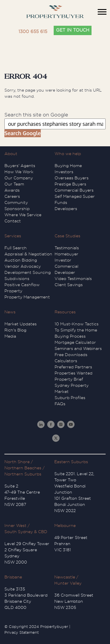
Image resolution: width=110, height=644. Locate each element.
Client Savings (69, 285)
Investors (64, 172)
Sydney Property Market (72, 388)
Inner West (15, 525)
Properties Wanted (73, 373)
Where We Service (23, 215)
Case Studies (67, 236)
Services (13, 236)
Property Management (27, 297)
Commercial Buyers (74, 190)
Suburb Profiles (70, 398)
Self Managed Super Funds (75, 199)
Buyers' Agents (20, 166)
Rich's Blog (15, 330)
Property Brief (69, 379)
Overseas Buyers (72, 178)
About (11, 154)
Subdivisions (17, 279)
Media (10, 336)
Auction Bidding (21, 260)
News (10, 312)
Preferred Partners (73, 367)
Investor (63, 260)
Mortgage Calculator (75, 342)
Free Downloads (71, 355)
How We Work (19, 172)
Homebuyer (66, 254)
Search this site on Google (36, 115)
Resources (65, 312)
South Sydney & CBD (26, 532)
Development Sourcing (28, 272)
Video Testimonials (73, 279)
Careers (12, 196)
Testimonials (67, 248)
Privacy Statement (22, 632)
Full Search (16, 248)
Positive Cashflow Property (22, 288)
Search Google (23, 133)
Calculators (66, 361)
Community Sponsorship (17, 206)
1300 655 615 (33, 32)
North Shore (17, 462)
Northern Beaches (23, 468)
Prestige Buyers (70, 184)
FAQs (60, 404)
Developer (65, 272)
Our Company (19, 178)
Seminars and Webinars (78, 348)
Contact (13, 221)
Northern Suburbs (23, 474)
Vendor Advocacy (23, 266)
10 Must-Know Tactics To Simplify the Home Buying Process (77, 330)
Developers (66, 209)
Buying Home (68, 166)
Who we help (68, 154)
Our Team (14, 184)
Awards (12, 190)
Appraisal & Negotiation (28, 254)
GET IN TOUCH (73, 30)
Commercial (66, 266)
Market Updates (21, 324)
